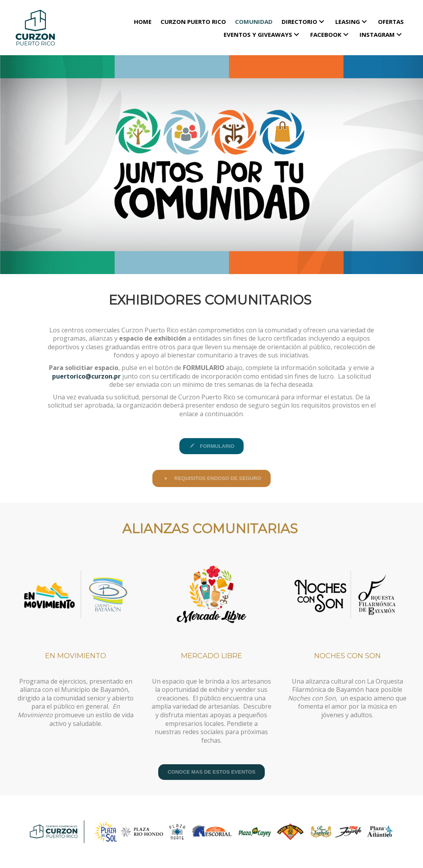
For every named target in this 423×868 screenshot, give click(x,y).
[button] (321, 21)
